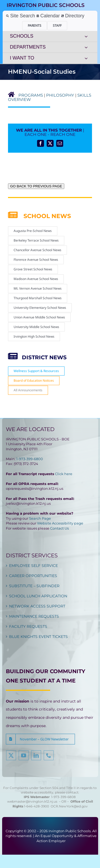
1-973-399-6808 (63, 797)
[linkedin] (36, 757)
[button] (40, 739)
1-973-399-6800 (30, 459)
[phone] (49, 757)
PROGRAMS (31, 95)
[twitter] (11, 757)
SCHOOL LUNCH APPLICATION (38, 596)
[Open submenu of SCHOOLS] (86, 36)
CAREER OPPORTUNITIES (33, 576)
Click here (64, 474)
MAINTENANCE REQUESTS (34, 616)
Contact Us (59, 528)
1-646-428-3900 (37, 806)
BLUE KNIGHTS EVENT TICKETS (38, 637)
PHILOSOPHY (60, 95)
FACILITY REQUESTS (28, 626)
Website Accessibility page (60, 523)
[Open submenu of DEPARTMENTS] (86, 47)
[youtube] (24, 757)
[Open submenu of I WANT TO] (86, 58)
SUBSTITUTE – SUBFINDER (34, 586)
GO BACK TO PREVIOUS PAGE (36, 186)
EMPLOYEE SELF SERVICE (33, 566)
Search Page (40, 518)
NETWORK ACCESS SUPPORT (37, 606)
